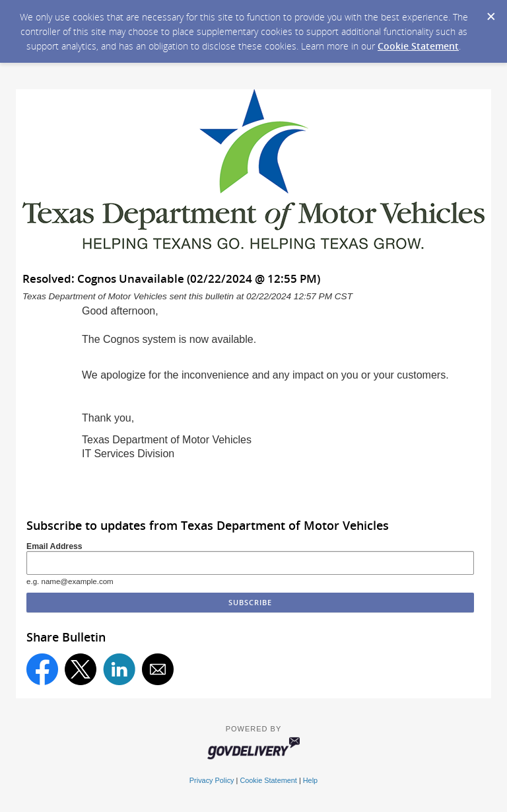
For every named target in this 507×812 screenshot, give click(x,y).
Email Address (54, 546)
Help (310, 780)
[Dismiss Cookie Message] (490, 13)
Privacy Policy (212, 780)
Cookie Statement (418, 46)
